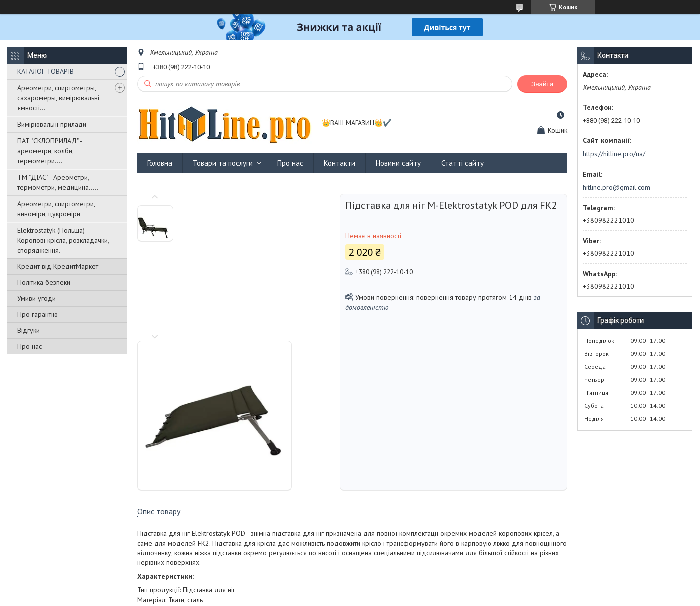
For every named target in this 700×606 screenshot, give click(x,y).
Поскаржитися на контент (355, 596)
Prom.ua (397, 587)
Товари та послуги (223, 163)
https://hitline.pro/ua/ (614, 154)
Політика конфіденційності (434, 596)
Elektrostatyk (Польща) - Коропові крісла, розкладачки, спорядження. (63, 240)
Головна (160, 163)
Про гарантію (38, 314)
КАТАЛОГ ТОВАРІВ (46, 71)
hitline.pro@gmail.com (617, 187)
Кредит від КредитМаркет (58, 266)
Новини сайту (398, 163)
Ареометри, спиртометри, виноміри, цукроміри (56, 209)
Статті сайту (463, 163)
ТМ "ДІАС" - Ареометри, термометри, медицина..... (58, 182)
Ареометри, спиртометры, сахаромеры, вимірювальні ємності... (58, 98)
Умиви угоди (37, 298)
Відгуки (29, 330)
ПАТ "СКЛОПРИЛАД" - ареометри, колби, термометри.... (50, 151)
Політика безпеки (44, 282)
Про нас (30, 346)
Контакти (340, 163)
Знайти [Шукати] (542, 84)
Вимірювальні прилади (52, 124)
